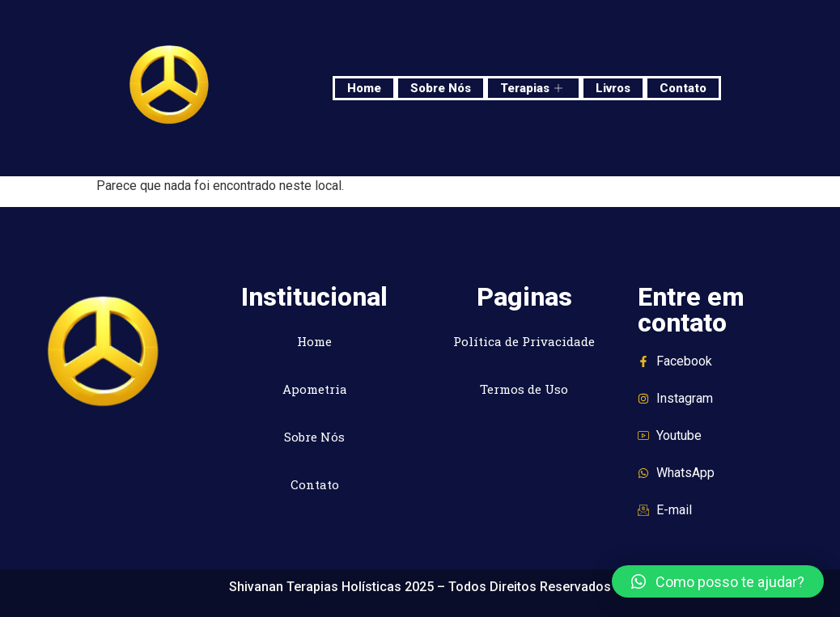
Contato (683, 88)
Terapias (533, 88)
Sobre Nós (441, 88)
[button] (718, 581)
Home (364, 88)
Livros (613, 88)
